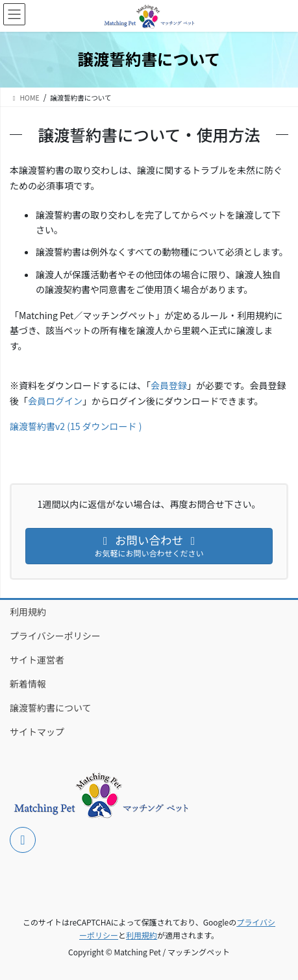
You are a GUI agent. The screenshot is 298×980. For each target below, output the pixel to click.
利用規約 (28, 612)
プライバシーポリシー (55, 636)
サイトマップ (37, 732)
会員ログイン (55, 401)
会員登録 (169, 385)
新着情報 (28, 684)
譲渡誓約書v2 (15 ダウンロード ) (76, 426)
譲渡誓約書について (51, 708)
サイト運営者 (37, 660)
